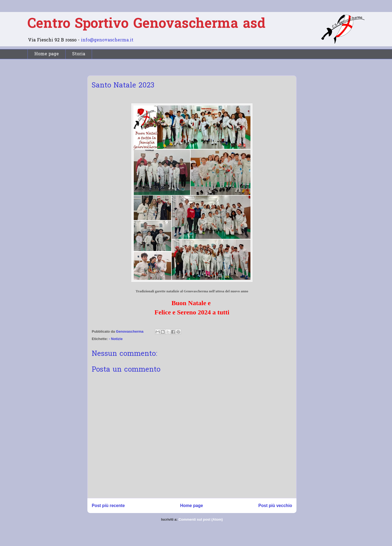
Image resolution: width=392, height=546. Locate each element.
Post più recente (108, 506)
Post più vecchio (275, 506)
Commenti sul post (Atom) (201, 519)
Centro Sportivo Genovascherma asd (146, 24)
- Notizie (116, 339)
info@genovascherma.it (107, 40)
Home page (47, 54)
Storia (79, 54)
